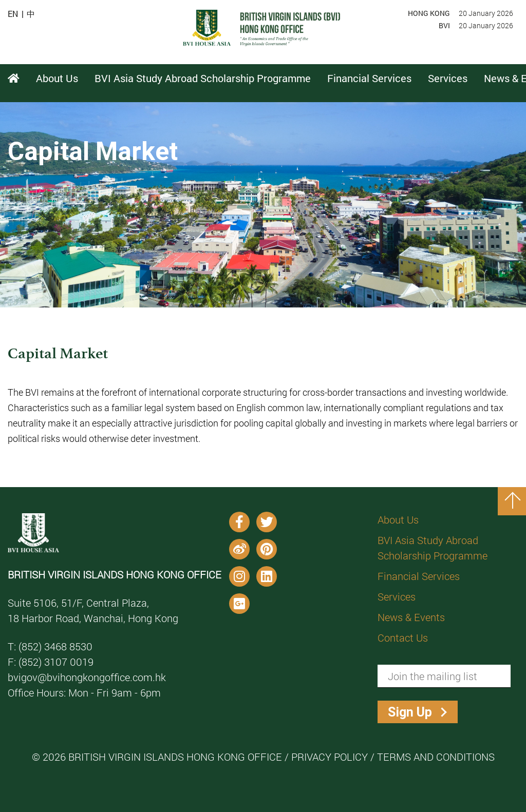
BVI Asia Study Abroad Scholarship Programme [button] (203, 78)
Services (397, 596)
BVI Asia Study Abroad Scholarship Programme (433, 548)
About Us (398, 519)
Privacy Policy (330, 757)
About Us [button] (57, 78)
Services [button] (448, 78)
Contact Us (403, 637)
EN (13, 14)
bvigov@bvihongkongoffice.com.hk (87, 677)
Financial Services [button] (369, 78)
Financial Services (419, 576)
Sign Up (410, 712)
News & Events (411, 617)
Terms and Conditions (436, 757)
